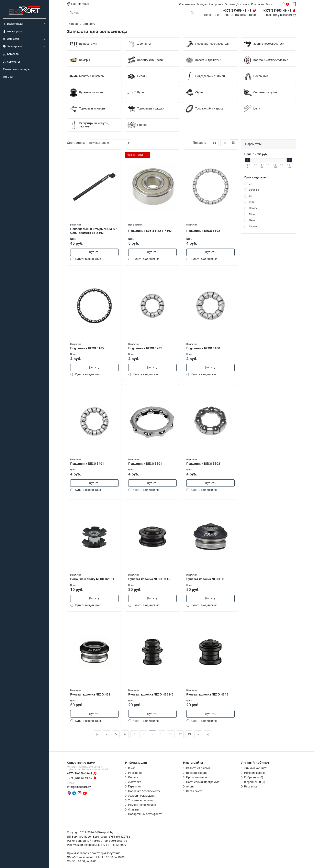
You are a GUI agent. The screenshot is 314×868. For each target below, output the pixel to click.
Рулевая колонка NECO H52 (90, 694)
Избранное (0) (254, 777)
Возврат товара (197, 773)
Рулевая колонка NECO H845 (207, 694)
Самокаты (11, 62)
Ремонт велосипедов (16, 69)
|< (98, 734)
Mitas (252, 214)
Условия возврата (140, 800)
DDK (251, 202)
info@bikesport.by (284, 15)
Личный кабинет (255, 768)
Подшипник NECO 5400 (203, 348)
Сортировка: (76, 143)
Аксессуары (13, 31)
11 (171, 734)
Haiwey (253, 208)
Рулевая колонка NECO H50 (206, 579)
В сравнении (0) (255, 782)
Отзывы (8, 77)
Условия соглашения (142, 796)
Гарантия (134, 786)
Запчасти (11, 39)
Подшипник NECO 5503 (203, 464)
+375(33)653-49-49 (80, 778)
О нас (132, 768)
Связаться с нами (198, 768)
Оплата (230, 4)
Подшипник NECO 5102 (203, 231)
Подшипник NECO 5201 (145, 348)
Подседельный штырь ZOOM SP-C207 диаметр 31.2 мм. (94, 231)
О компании (187, 4)
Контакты (258, 4)
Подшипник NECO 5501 (145, 464)
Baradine (254, 190)
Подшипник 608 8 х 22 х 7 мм (150, 231)
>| (208, 734)
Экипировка (13, 46)
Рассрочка (216, 4)
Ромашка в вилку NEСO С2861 (92, 579)
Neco (252, 220)
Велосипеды (13, 24)
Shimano (254, 227)
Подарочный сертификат (145, 814)
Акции (190, 786)
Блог (269, 4)
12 (180, 734)
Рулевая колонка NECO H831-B (151, 694)
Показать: (200, 143)
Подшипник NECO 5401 (87, 464)
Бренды (202, 4)
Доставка (243, 4)
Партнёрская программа (203, 782)
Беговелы (11, 54)
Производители (197, 777)
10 (162, 734)
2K (251, 184)
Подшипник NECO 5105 (87, 348)
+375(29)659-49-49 (80, 773)
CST (251, 196)
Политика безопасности (144, 791)
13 (189, 734)
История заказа (255, 773)
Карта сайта (194, 791)
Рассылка (251, 786)
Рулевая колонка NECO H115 (149, 579)
